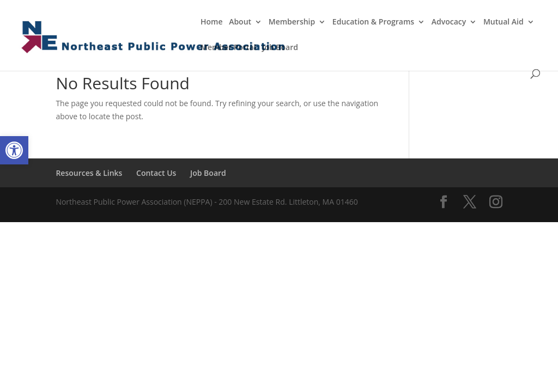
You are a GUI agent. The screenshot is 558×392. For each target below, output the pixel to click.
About (240, 22)
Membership (292, 22)
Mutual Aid (504, 22)
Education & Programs (373, 22)
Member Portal (228, 48)
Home (212, 22)
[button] (14, 150)
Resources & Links (89, 173)
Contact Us (156, 173)
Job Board (280, 48)
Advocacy (449, 22)
